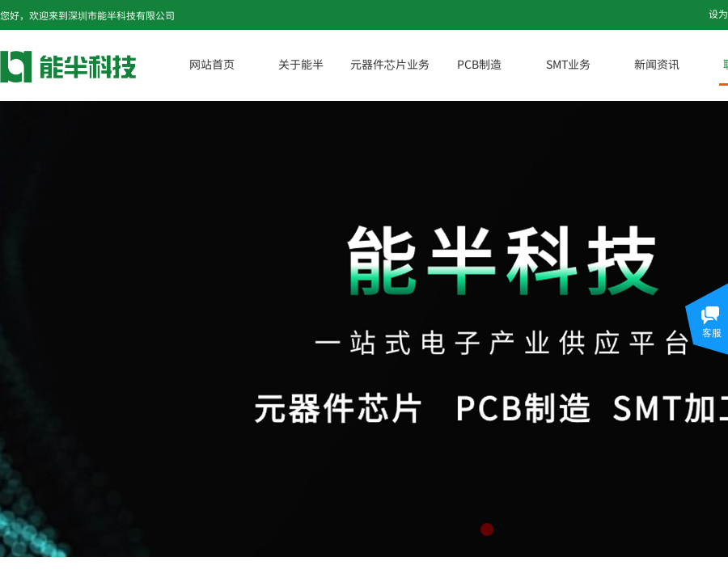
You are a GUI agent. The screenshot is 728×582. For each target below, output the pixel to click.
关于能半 (301, 64)
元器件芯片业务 (390, 64)
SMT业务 (568, 64)
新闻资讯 (657, 64)
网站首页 (212, 64)
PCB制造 (479, 64)
